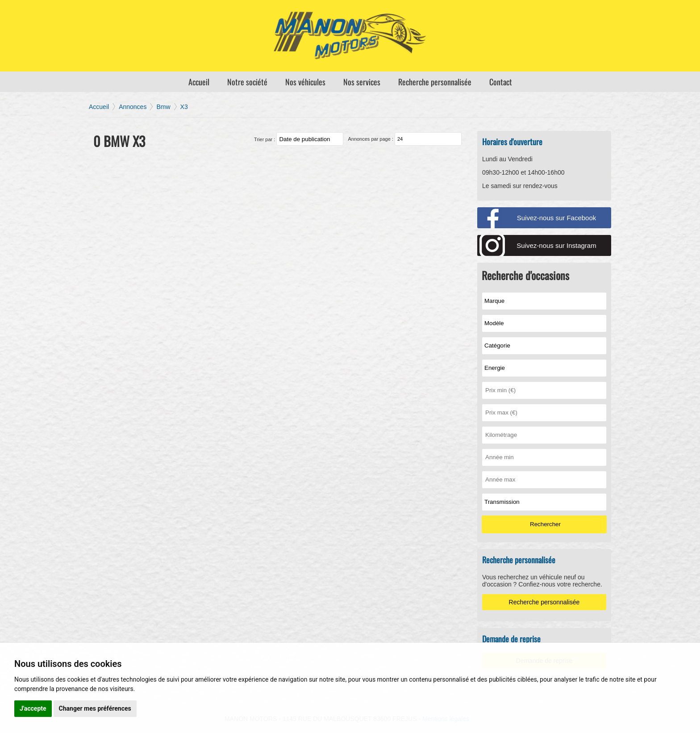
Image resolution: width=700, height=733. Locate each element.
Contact (501, 82)
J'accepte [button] (33, 708)
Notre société (247, 82)
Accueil (199, 82)
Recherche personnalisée (435, 82)
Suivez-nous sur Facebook (557, 218)
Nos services (362, 82)
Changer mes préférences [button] (95, 708)
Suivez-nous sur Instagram (556, 245)
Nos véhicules (305, 82)
